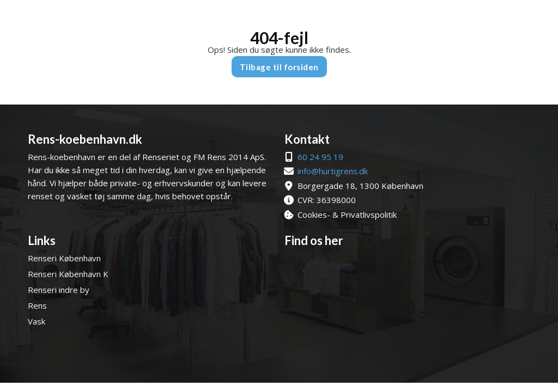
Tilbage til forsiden (279, 67)
